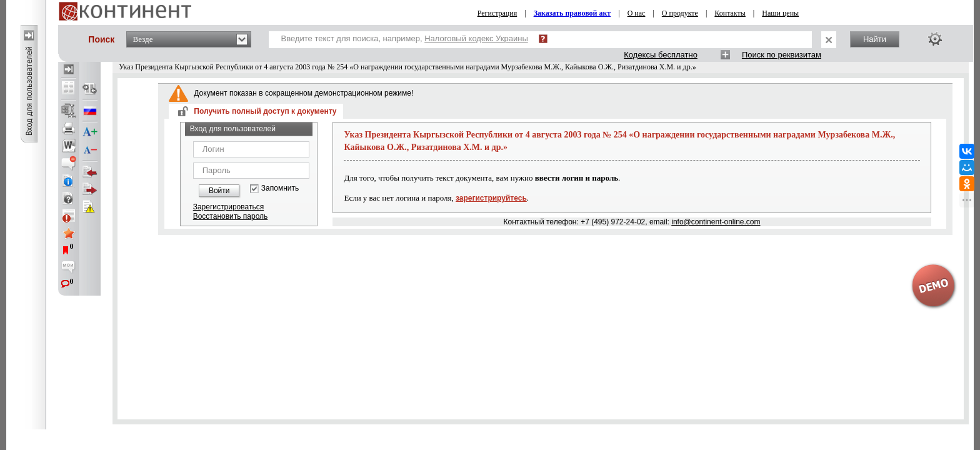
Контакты (730, 13)
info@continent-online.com (716, 222)
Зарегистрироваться (228, 207)
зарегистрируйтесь (491, 198)
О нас (637, 13)
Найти (875, 39)
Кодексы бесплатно (661, 55)
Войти (219, 191)
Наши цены (780, 13)
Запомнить (280, 188)
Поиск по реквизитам (782, 55)
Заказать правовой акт (572, 13)
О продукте (680, 13)
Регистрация (497, 13)
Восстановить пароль (231, 216)
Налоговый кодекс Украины (476, 38)
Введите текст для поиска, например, (405, 38)
